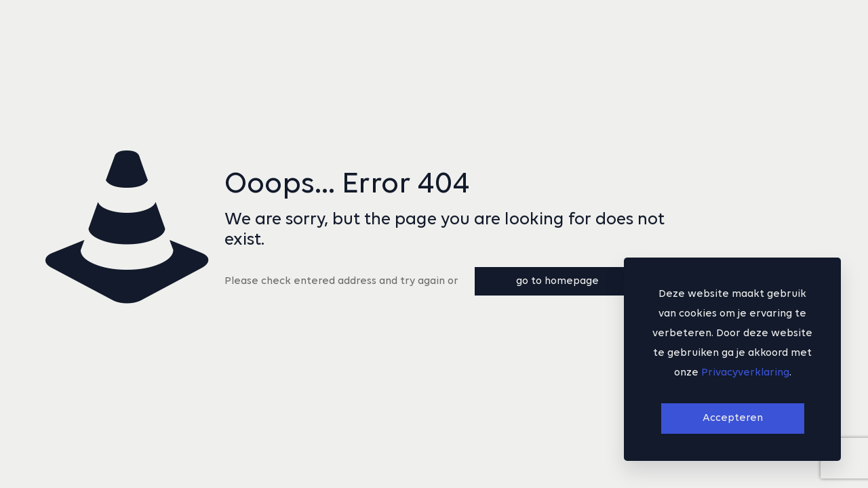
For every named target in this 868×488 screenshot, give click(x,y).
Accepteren (733, 418)
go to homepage (557, 281)
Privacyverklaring (745, 373)
